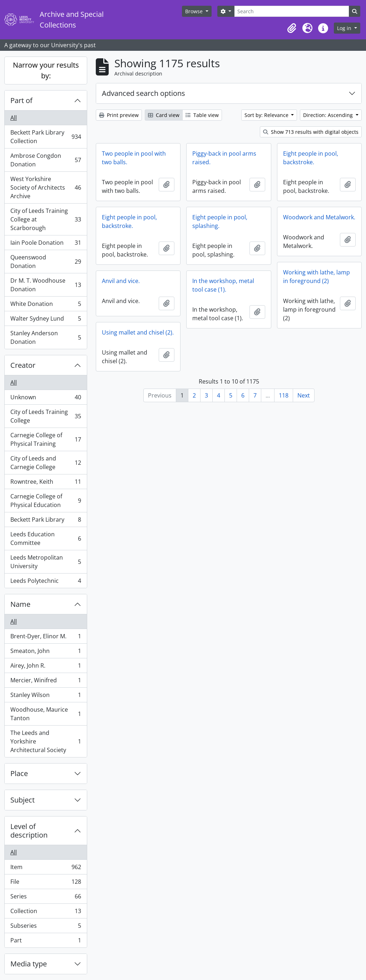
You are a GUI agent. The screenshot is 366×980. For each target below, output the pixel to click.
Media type (29, 964)
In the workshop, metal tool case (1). (223, 285)
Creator (23, 365)
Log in (345, 28)
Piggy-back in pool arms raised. (224, 158)
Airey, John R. (46, 667)
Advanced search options (144, 93)
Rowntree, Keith (46, 483)
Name (20, 604)
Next (304, 395)
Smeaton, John (46, 652)
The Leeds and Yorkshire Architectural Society (46, 741)
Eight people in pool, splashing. (220, 221)
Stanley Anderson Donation (46, 337)
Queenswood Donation (46, 262)
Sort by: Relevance (267, 115)
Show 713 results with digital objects (311, 132)
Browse (195, 11)
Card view (164, 115)
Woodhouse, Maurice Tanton (46, 714)
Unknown (46, 399)
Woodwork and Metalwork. (319, 217)
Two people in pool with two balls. (134, 158)
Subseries (46, 927)
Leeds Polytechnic (46, 582)
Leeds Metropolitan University (46, 562)
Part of (21, 100)
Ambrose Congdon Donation (46, 160)
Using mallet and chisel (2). (138, 332)
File (46, 883)
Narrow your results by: (46, 70)
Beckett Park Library (46, 521)
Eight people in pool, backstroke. (311, 158)
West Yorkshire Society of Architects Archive (46, 187)
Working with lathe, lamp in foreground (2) (316, 277)
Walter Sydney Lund (46, 320)
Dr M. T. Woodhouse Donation (46, 285)
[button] (292, 28)
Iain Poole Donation (46, 244)
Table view (202, 115)
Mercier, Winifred (46, 682)
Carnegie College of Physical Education (46, 501)
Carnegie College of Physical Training (46, 439)
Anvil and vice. (121, 281)
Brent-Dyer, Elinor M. (46, 638)
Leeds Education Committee (46, 538)
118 (284, 395)
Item (46, 869)
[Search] (292, 11)
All (14, 118)
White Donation (46, 305)
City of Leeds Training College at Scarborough (46, 219)
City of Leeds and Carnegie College (46, 463)
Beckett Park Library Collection (46, 137)
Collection (46, 913)
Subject (23, 800)
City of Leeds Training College (46, 416)
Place (19, 773)
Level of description (29, 831)
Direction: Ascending (329, 115)
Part (46, 942)
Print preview (119, 115)
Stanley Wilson (46, 696)
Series (46, 898)
